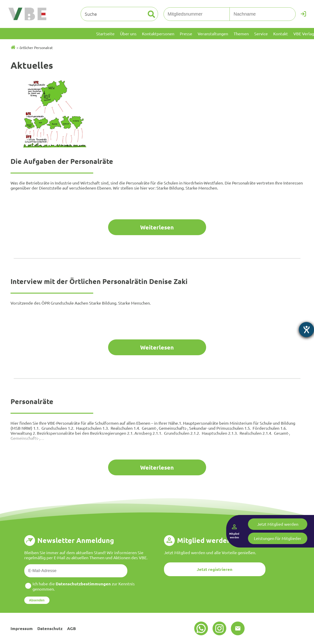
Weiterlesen (157, 227)
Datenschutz (50, 628)
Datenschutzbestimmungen (83, 584)
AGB (71, 628)
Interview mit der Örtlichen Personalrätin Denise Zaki (99, 281)
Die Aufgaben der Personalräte (62, 161)
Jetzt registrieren (215, 569)
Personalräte (32, 401)
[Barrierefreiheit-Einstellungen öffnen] (306, 330)
